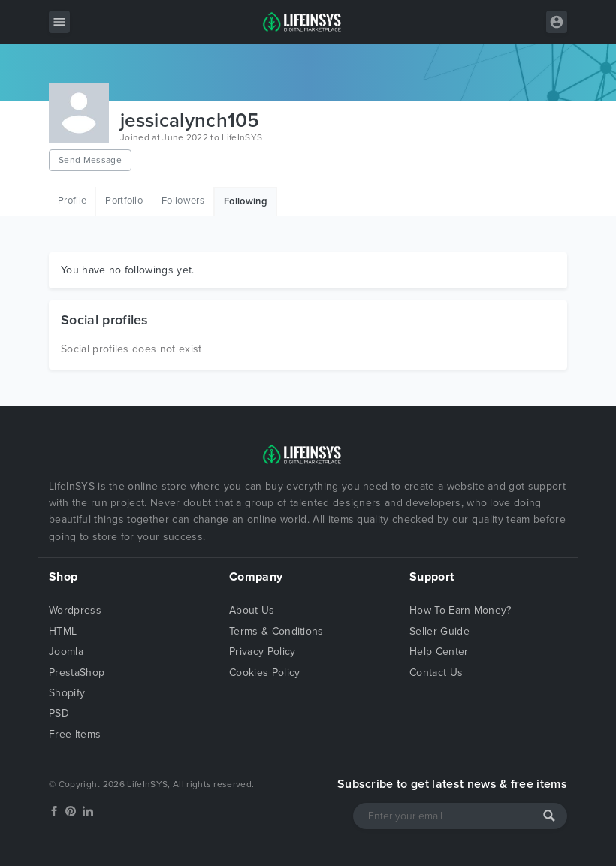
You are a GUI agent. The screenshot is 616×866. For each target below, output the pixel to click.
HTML (63, 631)
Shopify (67, 693)
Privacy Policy (262, 652)
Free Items (75, 734)
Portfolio (124, 201)
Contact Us (436, 673)
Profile (72, 201)
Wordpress (75, 610)
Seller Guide (439, 631)
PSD (59, 713)
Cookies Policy (264, 673)
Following (246, 201)
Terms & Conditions (276, 631)
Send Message (90, 160)
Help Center (439, 652)
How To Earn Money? (460, 610)
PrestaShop (77, 673)
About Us (252, 610)
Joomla (66, 652)
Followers (183, 201)
